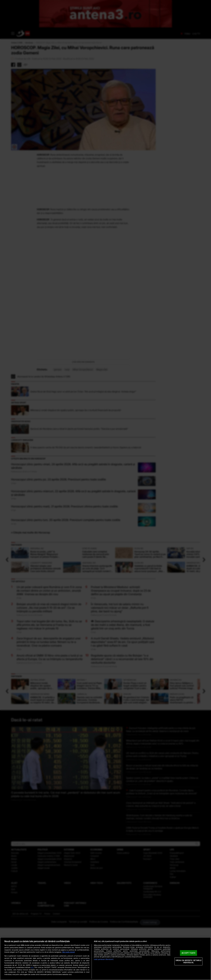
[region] (106, 959)
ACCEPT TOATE (188, 953)
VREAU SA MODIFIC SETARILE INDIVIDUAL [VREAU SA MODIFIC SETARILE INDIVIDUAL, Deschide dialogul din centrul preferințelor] (189, 961)
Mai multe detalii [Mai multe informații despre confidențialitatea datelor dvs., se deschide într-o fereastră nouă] (69, 952)
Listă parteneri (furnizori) (104, 959)
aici (32, 967)
